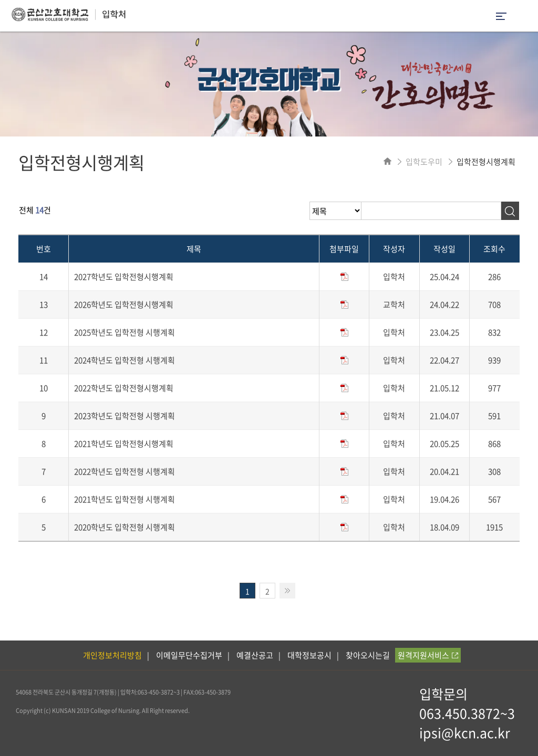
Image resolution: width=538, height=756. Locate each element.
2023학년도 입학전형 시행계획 (125, 416)
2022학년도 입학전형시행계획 (124, 388)
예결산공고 (255, 655)
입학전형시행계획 (486, 162)
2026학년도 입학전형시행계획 (124, 304)
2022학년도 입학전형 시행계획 (125, 471)
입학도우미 (424, 162)
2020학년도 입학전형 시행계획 (125, 527)
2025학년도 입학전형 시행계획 (125, 332)
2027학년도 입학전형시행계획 (124, 277)
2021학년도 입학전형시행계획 (124, 444)
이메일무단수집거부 (189, 655)
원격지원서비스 (428, 655)
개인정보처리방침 (112, 655)
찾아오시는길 (368, 655)
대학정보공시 (309, 655)
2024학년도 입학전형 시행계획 (125, 360)
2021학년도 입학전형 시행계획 (125, 499)
